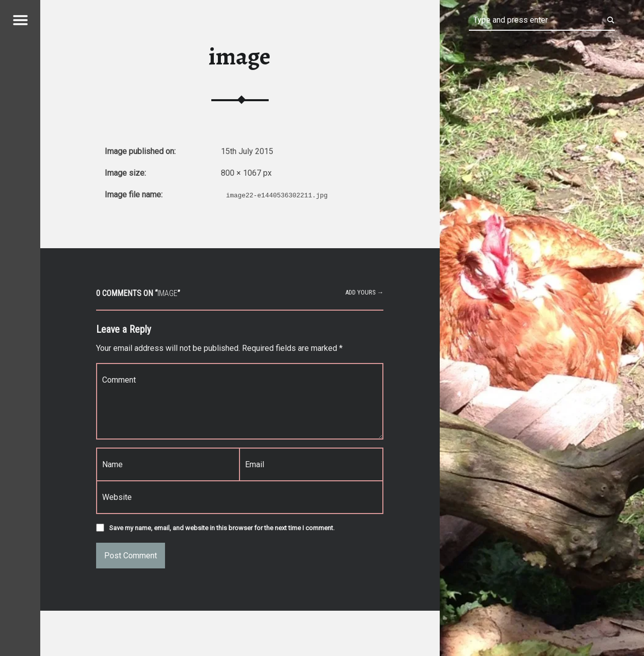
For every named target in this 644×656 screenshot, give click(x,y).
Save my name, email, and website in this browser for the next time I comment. (222, 528)
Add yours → (365, 292)
